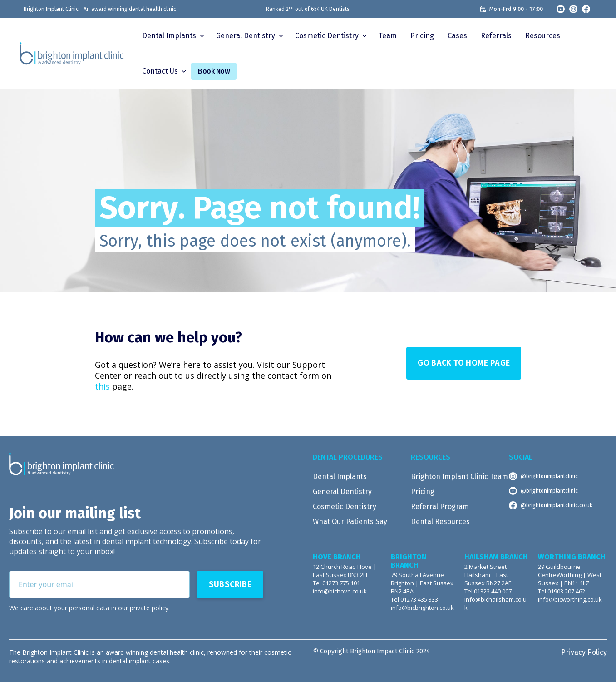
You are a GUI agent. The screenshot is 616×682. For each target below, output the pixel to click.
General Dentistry (342, 492)
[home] (72, 54)
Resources (543, 36)
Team (388, 36)
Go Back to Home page (464, 363)
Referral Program (440, 507)
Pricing (422, 36)
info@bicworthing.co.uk (570, 600)
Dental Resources (440, 521)
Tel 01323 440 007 (488, 591)
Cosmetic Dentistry (345, 507)
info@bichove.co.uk (340, 591)
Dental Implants (169, 36)
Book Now (214, 71)
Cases (457, 36)
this (102, 386)
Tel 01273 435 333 (414, 600)
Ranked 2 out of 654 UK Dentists (308, 9)
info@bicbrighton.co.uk (422, 608)
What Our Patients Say (350, 521)
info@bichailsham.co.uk (495, 604)
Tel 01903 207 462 (562, 591)
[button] (172, 36)
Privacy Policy (584, 652)
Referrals (496, 36)
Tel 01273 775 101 (336, 583)
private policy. (150, 608)
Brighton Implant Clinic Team (459, 477)
